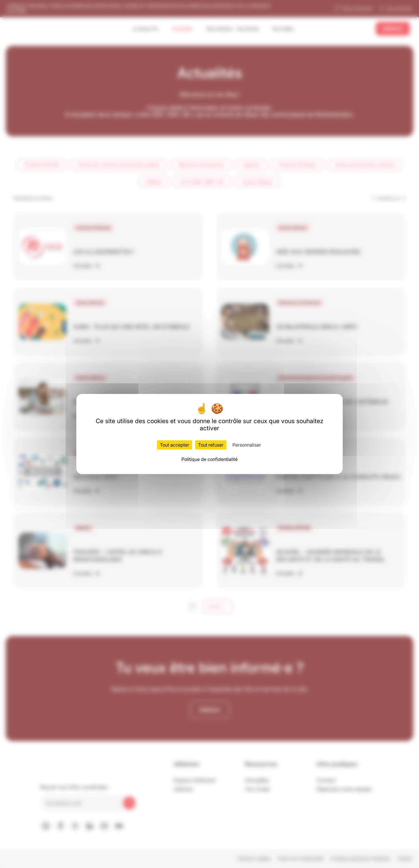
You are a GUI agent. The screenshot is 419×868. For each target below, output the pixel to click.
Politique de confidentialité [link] (209, 459)
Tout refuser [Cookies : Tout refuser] (211, 445)
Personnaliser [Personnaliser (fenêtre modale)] (247, 445)
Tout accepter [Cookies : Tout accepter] (175, 445)
